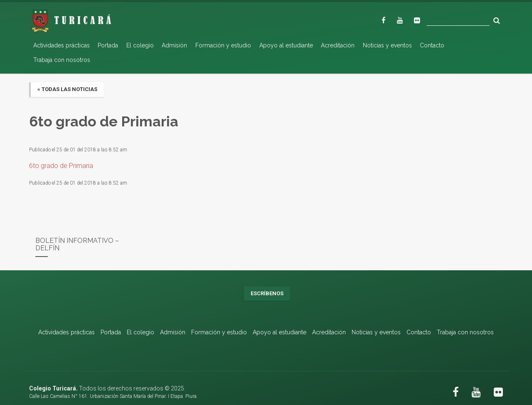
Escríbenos (267, 293)
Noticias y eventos (387, 45)
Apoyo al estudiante (286, 45)
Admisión (174, 45)
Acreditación (338, 45)
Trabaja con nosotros (62, 60)
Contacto (432, 45)
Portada (108, 45)
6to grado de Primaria (61, 166)
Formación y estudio (223, 45)
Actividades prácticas (62, 45)
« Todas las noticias (67, 89)
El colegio (140, 45)
